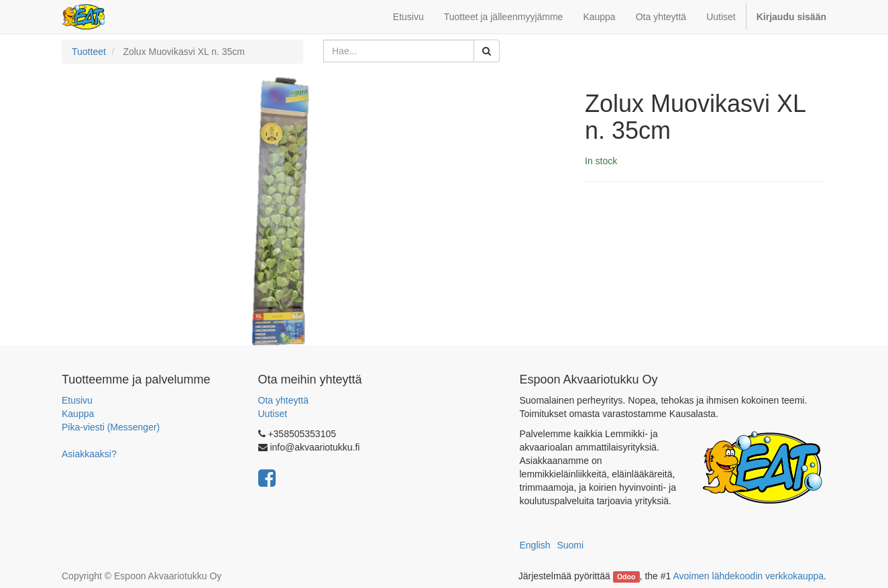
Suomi (570, 545)
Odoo (626, 577)
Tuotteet (89, 52)
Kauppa (78, 414)
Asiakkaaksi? (89, 454)
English (535, 545)
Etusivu (77, 400)
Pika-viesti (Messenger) (111, 427)
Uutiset (273, 414)
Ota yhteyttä (283, 400)
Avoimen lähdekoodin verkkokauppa (748, 576)
